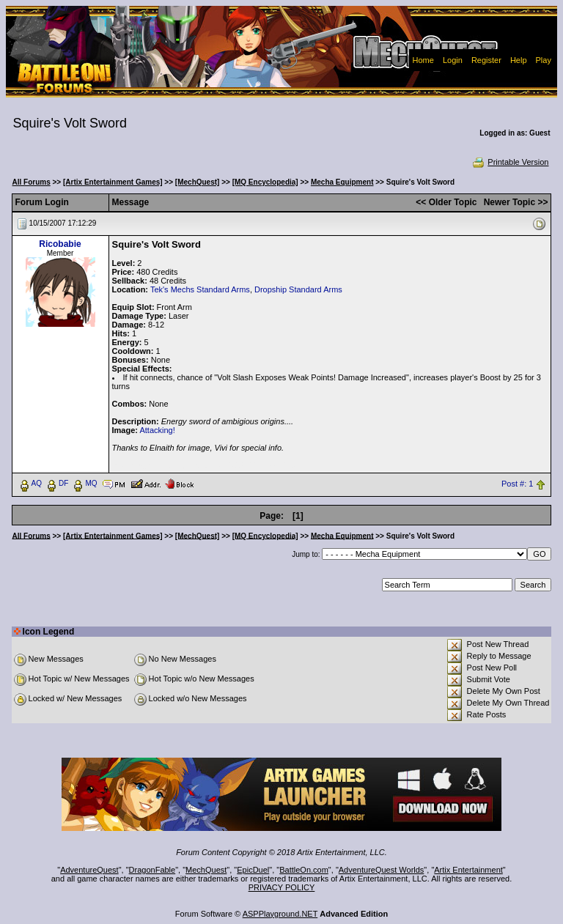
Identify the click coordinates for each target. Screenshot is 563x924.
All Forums (32, 182)
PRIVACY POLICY (282, 887)
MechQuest (206, 870)
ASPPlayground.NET (280, 914)
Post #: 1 (517, 484)
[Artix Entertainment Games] (113, 182)
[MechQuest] (198, 182)
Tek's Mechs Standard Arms (200, 289)
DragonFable (152, 870)
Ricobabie (60, 244)
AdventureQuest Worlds (382, 870)
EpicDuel (253, 870)
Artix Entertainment (468, 870)
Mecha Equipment (342, 182)
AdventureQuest (89, 870)
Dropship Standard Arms (298, 289)
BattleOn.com (304, 870)
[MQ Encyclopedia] (265, 182)
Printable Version (510, 162)
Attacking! (157, 430)
